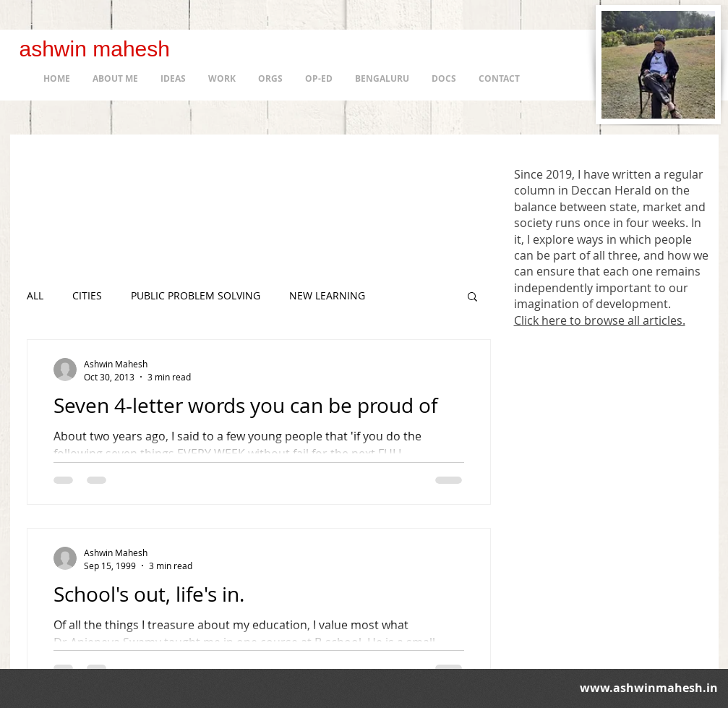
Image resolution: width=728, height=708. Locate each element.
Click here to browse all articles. (600, 320)
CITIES (87, 295)
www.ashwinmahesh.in (649, 688)
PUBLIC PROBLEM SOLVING (196, 295)
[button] (472, 298)
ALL (35, 295)
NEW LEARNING (327, 295)
